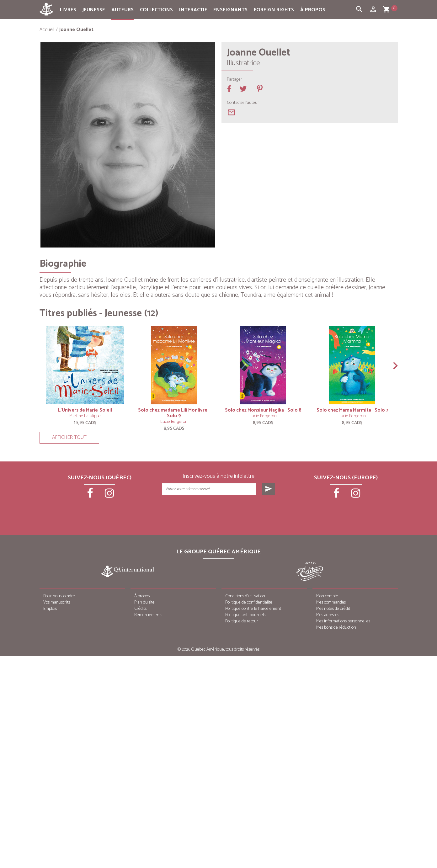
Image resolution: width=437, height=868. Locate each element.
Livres (68, 10)
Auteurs (123, 10)
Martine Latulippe (85, 416)
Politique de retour (242, 621)
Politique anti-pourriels (245, 615)
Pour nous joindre (59, 596)
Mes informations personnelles (343, 621)
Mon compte (327, 596)
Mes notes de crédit (333, 609)
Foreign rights (274, 10)
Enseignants (230, 10)
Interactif (193, 10)
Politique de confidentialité (249, 602)
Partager (234, 80)
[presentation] (219, 511)
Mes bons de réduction (336, 628)
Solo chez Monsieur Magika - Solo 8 (263, 410)
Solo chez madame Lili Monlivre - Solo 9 (174, 413)
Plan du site (144, 602)
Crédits (140, 609)
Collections (156, 10)
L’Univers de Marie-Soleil (85, 410)
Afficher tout (69, 437)
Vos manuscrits (57, 602)
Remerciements (148, 615)
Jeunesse (94, 10)
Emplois (50, 609)
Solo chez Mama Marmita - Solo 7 (352, 410)
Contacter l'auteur (243, 103)
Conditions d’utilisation (245, 596)
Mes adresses (328, 615)
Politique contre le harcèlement (253, 609)
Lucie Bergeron (174, 422)
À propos (313, 10)
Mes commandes (331, 602)
